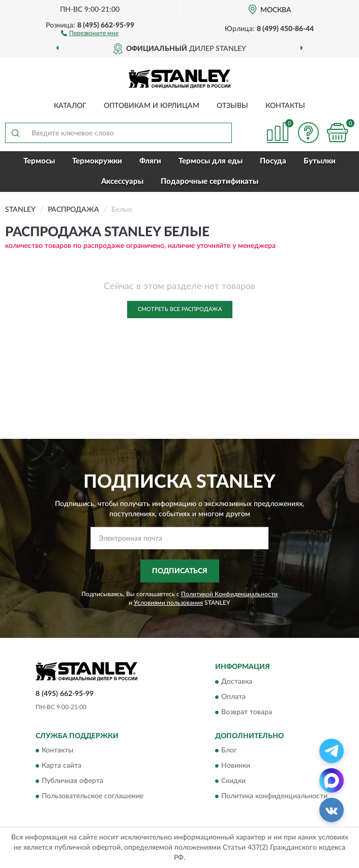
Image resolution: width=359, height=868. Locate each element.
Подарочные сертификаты (210, 181)
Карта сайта (62, 766)
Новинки (236, 766)
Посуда (273, 161)
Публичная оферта (72, 781)
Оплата (233, 697)
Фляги (150, 161)
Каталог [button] (70, 106)
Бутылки (320, 161)
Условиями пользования (168, 603)
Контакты (285, 106)
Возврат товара (247, 712)
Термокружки (97, 161)
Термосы (39, 161)
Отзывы (232, 106)
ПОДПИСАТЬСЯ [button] (180, 571)
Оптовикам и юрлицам (152, 106)
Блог (229, 751)
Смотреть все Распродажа (180, 309)
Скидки (233, 781)
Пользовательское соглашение (93, 797)
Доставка (237, 682)
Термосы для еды (211, 161)
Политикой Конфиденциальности (229, 594)
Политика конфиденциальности (274, 797)
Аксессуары (122, 181)
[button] (90, 33)
